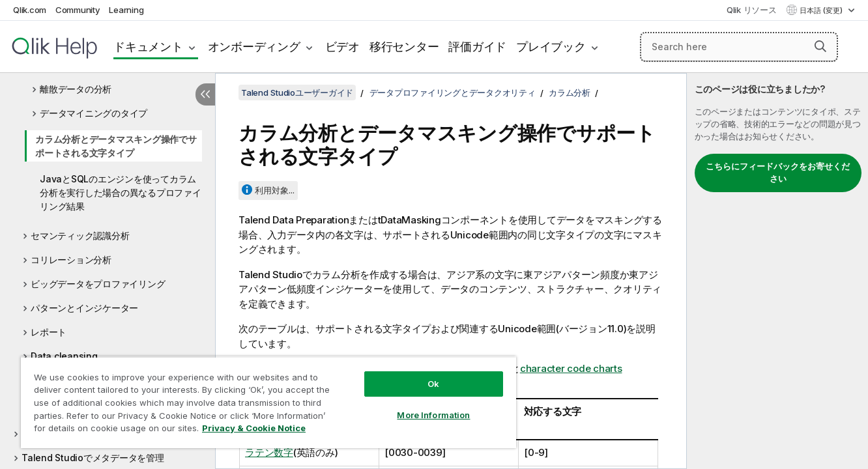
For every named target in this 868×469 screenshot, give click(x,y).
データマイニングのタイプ (94, 113)
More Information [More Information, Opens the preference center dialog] (433, 415)
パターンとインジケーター (84, 308)
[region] (268, 402)
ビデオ (342, 47)
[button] (820, 46)
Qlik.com (30, 10)
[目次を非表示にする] (205, 94)
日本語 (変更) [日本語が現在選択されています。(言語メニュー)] (822, 10)
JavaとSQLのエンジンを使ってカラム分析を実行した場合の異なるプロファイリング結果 (121, 192)
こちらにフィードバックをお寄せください (778, 173)
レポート (49, 332)
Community (78, 10)
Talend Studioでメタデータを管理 (93, 458)
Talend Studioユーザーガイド (297, 92)
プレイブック (551, 47)
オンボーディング (254, 47)
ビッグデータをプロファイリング (98, 284)
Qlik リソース (752, 10)
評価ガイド (477, 47)
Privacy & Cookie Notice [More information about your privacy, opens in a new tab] (254, 428)
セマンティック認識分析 (80, 235)
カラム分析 (570, 92)
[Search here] (739, 47)
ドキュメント (148, 47)
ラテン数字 (269, 452)
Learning (126, 10)
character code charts (571, 368)
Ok (433, 384)
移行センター (404, 47)
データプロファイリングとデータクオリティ (453, 92)
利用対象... (275, 190)
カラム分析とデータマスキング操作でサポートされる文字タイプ (116, 146)
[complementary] (777, 271)
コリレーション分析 (71, 260)
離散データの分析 (76, 89)
